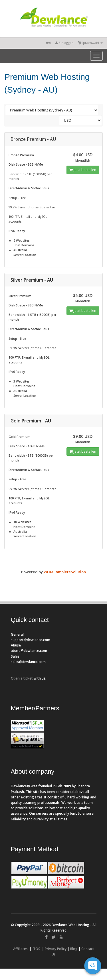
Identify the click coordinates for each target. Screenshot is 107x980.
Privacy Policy (56, 949)
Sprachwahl (90, 43)
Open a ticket (22, 678)
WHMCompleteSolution (65, 572)
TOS (37, 949)
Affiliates (20, 949)
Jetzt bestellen (83, 170)
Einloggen (64, 43)
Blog (74, 949)
